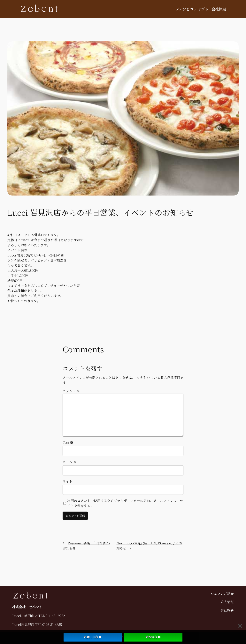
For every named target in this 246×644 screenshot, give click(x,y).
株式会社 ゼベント (27, 607)
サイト (67, 481)
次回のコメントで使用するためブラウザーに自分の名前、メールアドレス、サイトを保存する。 (125, 503)
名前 (68, 442)
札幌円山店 (93, 637)
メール (70, 462)
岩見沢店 (153, 637)
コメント (71, 391)
